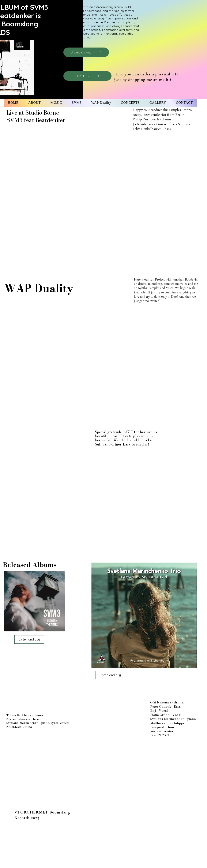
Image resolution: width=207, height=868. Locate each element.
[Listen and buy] (29, 639)
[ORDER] (87, 76)
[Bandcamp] (86, 52)
